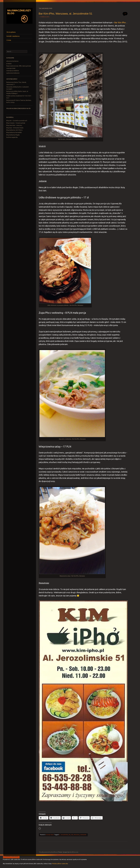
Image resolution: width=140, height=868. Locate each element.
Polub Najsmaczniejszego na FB (18, 109)
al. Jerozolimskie (64, 835)
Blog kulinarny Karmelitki (14, 132)
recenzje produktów (13, 71)
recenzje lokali (11, 68)
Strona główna (11, 32)
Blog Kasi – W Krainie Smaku (15, 128)
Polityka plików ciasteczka (60, 864)
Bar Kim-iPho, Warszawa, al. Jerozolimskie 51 (66, 14)
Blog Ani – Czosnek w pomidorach (17, 121)
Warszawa (77, 835)
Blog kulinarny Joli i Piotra (14, 130)
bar (70, 835)
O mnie (9, 40)
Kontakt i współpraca (13, 36)
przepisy (9, 64)
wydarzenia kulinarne (13, 73)
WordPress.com (74, 852)
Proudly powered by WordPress (48, 852)
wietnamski (83, 835)
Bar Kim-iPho (120, 22)
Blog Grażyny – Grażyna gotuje (16, 123)
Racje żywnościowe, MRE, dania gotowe (19, 66)
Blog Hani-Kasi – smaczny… (15, 125)
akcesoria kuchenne (12, 61)
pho (72, 835)
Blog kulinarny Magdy (13, 135)
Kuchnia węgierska (12, 137)
